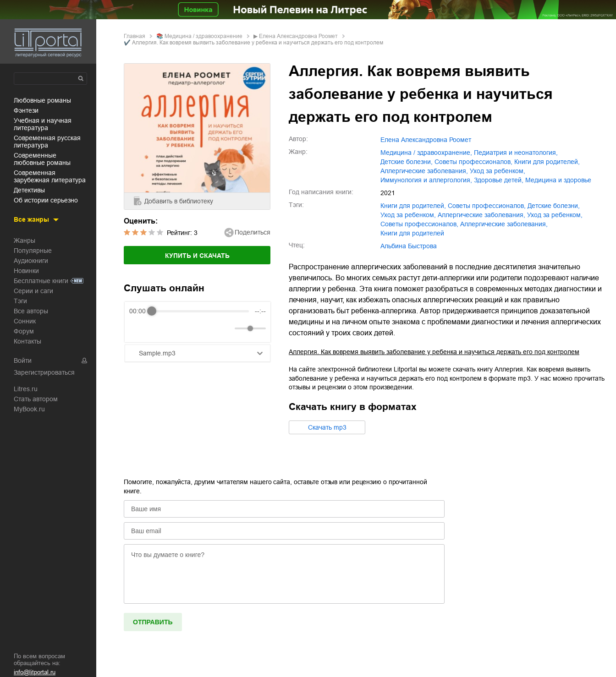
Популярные (33, 251)
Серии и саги (33, 291)
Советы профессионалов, (419, 224)
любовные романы (42, 100)
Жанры (25, 240)
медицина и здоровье (558, 180)
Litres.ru (26, 389)
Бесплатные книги (41, 281)
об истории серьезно (46, 200)
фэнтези (26, 110)
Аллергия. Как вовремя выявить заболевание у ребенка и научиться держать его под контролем (434, 352)
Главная (135, 36)
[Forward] (179, 329)
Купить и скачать (197, 256)
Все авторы (31, 311)
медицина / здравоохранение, (426, 153)
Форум (24, 331)
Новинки (26, 271)
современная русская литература (47, 142)
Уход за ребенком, (555, 215)
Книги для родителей (412, 233)
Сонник (25, 321)
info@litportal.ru (35, 672)
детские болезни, (407, 162)
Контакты (27, 341)
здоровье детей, (499, 180)
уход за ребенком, (498, 171)
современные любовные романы (42, 159)
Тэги (20, 301)
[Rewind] (139, 329)
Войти (23, 360)
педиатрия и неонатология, (516, 153)
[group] (198, 322)
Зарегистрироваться (44, 372)
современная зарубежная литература (50, 176)
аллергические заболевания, (424, 171)
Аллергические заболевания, (504, 224)
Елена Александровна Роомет (298, 36)
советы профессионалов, (473, 162)
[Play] (159, 328)
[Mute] (226, 328)
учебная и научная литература (43, 124)
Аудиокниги (31, 261)
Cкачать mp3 (327, 427)
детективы (29, 190)
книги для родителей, (547, 162)
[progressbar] (200, 311)
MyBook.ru (29, 409)
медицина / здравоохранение (203, 36)
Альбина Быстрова (409, 246)
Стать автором (36, 399)
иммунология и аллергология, (426, 180)
